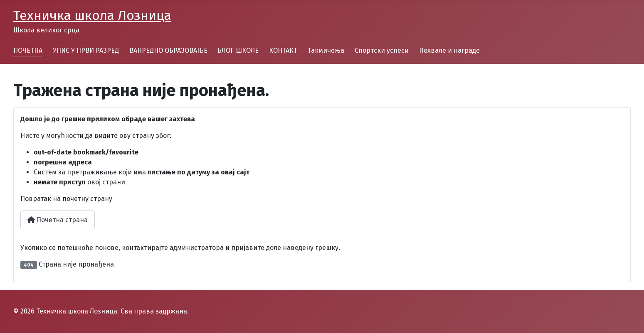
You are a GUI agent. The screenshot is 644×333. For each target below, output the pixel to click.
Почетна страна (58, 220)
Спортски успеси (382, 50)
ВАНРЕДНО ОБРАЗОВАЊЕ (168, 50)
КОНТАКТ (283, 50)
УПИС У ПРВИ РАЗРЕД (86, 50)
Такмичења (326, 50)
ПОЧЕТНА (28, 50)
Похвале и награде (449, 50)
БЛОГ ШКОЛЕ (238, 50)
